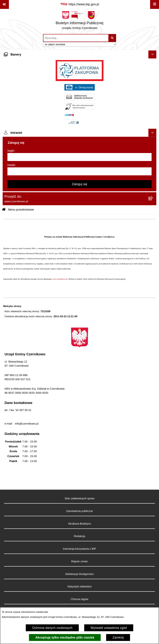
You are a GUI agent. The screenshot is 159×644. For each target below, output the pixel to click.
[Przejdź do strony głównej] (79, 21)
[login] (79, 157)
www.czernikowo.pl (60, 279)
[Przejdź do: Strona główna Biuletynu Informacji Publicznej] (4, 210)
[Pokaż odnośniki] (4, 4)
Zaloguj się (79, 184)
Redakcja (79, 536)
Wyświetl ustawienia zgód (109, 628)
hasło (11, 165)
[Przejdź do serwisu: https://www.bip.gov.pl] (79, 4)
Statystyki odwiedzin (80, 586)
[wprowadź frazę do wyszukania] (76, 38)
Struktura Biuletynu (79, 524)
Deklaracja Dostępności (79, 574)
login (11, 151)
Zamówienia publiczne (80, 511)
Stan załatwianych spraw (79, 498)
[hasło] (79, 171)
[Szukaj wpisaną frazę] (112, 38)
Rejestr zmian (79, 561)
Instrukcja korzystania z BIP (79, 549)
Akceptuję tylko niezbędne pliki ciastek (65, 637)
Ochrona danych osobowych (52, 628)
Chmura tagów (79, 599)
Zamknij (118, 637)
